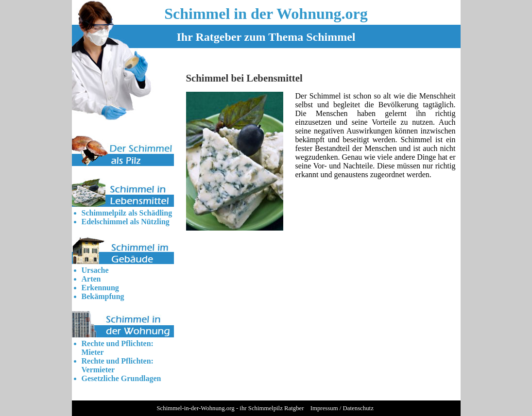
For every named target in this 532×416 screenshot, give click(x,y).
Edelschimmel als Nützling (126, 222)
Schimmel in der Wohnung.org (266, 14)
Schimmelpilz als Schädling (127, 213)
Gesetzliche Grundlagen (121, 378)
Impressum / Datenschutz (342, 408)
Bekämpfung (103, 296)
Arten (91, 279)
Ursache (95, 270)
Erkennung (100, 288)
